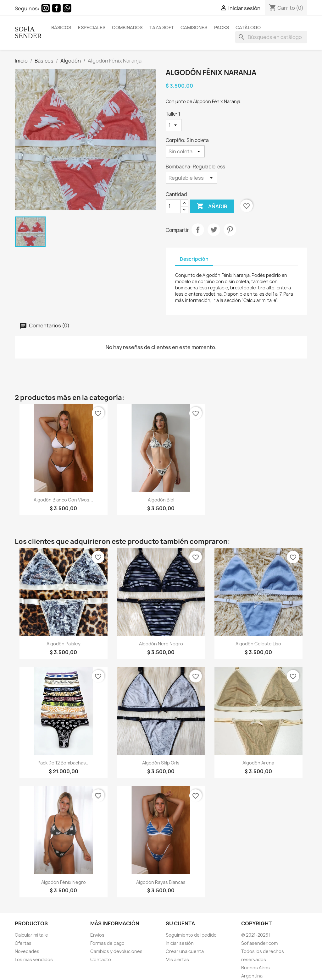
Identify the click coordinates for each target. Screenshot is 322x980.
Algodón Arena (258, 763)
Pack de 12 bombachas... (64, 763)
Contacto (101, 959)
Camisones (194, 27)
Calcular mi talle (31, 935)
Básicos (61, 27)
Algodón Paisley (64, 644)
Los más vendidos (34, 959)
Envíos (97, 935)
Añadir (212, 206)
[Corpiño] (185, 151)
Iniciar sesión (180, 943)
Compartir (198, 230)
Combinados (127, 27)
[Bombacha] (192, 178)
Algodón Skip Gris (161, 763)
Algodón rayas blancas (161, 882)
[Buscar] (271, 37)
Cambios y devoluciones (116, 951)
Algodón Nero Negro (161, 644)
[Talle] (174, 125)
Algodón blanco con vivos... (63, 500)
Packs (222, 27)
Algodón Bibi (161, 500)
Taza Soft (162, 27)
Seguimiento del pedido (191, 935)
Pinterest (230, 230)
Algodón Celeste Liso (258, 644)
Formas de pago (107, 943)
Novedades (27, 951)
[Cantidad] (173, 206)
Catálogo (248, 27)
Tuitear (214, 230)
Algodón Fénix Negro (64, 882)
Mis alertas (177, 959)
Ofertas (23, 943)
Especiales (92, 27)
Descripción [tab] (194, 259)
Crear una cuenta (185, 951)
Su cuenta (180, 923)
